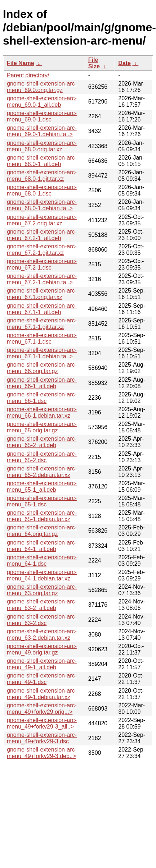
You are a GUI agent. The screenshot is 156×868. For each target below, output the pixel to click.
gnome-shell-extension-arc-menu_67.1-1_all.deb (42, 309)
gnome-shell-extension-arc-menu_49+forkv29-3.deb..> (42, 753)
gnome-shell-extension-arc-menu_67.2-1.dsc (42, 264)
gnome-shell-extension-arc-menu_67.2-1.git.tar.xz (42, 250)
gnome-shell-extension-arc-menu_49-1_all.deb (42, 664)
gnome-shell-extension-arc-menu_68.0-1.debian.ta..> (42, 205)
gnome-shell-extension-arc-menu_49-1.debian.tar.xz (42, 694)
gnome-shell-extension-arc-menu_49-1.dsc (42, 679)
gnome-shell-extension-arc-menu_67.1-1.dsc (42, 338)
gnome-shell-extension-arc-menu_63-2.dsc (42, 620)
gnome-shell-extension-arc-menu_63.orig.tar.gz (42, 590)
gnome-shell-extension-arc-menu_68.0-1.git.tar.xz (42, 176)
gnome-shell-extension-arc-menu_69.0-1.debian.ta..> (42, 131)
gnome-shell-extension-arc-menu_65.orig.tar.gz (42, 427)
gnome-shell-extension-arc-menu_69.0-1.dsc (42, 116)
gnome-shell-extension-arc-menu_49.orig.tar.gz (42, 649)
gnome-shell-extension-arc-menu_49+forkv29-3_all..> (42, 723)
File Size (94, 63)
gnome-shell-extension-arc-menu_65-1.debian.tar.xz (42, 516)
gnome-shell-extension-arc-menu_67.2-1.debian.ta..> (42, 279)
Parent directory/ (28, 75)
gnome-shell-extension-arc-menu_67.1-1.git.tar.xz (42, 324)
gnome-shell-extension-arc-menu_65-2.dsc (42, 457)
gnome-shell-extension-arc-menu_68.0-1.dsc (42, 190)
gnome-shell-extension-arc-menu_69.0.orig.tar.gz (42, 87)
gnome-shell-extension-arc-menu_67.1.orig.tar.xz (42, 294)
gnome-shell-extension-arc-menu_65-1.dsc (42, 501)
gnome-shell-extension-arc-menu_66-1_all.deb (42, 383)
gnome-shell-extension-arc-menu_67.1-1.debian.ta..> (42, 353)
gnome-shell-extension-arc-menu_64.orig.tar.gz (42, 531)
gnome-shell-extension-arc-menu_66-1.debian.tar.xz (42, 412)
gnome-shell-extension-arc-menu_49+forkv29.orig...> (42, 709)
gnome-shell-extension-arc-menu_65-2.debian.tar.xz (42, 472)
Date (124, 63)
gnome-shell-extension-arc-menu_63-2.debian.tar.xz (42, 635)
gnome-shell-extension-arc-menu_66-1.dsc (42, 398)
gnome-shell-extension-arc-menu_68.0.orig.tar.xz (42, 146)
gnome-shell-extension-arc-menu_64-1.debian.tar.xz (42, 575)
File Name (21, 63)
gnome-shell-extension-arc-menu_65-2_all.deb (42, 442)
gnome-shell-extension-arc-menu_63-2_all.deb (42, 605)
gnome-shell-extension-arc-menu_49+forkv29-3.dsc (42, 738)
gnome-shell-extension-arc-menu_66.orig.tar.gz (42, 368)
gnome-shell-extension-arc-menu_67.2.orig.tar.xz (42, 220)
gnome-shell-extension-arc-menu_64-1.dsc (42, 561)
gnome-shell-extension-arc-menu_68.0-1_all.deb (42, 161)
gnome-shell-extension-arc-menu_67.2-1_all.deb (42, 235)
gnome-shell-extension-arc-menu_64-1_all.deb (42, 546)
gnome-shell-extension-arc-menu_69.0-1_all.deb (42, 102)
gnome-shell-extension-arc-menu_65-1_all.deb (42, 486)
